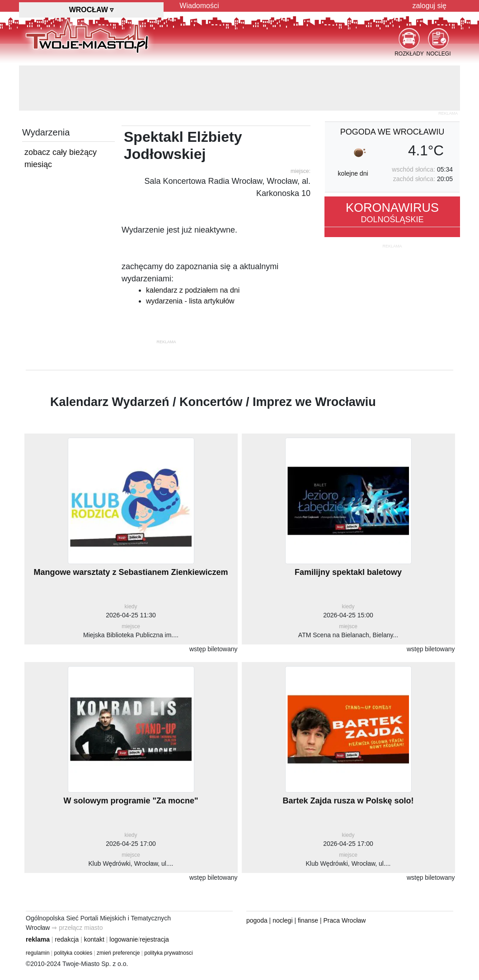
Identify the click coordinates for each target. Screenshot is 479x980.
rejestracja (154, 939)
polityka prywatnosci (168, 953)
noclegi (282, 920)
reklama (38, 939)
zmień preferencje (118, 953)
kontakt (94, 939)
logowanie (124, 939)
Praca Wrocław (345, 920)
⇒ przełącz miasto (77, 928)
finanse (308, 920)
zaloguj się (429, 6)
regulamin (38, 953)
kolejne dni (353, 173)
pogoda (257, 920)
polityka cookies (73, 953)
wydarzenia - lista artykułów (190, 301)
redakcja (67, 939)
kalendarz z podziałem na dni (193, 290)
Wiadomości (199, 6)
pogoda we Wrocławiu (392, 132)
